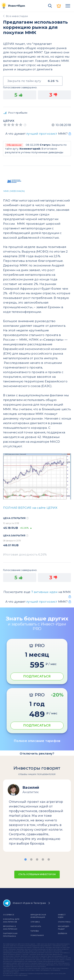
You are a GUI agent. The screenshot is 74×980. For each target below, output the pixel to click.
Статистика (64, 922)
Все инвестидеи (17, 16)
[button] (26, 859)
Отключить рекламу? (37, 753)
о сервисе (9, 915)
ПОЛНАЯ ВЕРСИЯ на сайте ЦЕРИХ (30, 508)
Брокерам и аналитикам (10, 928)
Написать (36, 926)
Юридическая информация (38, 916)
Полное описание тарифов (37, 741)
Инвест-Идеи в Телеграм (25, 903)
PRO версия (59, 6)
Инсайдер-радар (64, 928)
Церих (9, 121)
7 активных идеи (45, 592)
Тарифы (35, 931)
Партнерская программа (10, 935)
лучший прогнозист (42, 134)
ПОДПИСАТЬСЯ (37, 676)
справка (35, 922)
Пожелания (37, 935)
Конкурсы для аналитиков (11, 920)
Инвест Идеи (62, 916)
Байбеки (63, 933)
